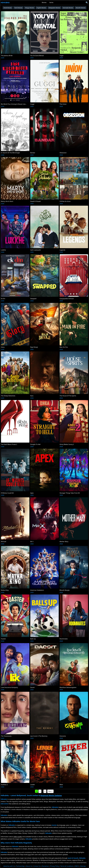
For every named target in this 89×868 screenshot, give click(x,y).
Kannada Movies (68, 8)
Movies (44, 2)
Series (51, 2)
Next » (50, 791)
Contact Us (37, 866)
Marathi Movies (81, 8)
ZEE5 (35, 833)
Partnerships (21, 866)
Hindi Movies (8, 8)
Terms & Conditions (67, 866)
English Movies (41, 8)
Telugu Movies (30, 8)
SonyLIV (42, 833)
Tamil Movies (18, 8)
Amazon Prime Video (15, 833)
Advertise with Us (9, 866)
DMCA (77, 866)
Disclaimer (45, 866)
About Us (29, 866)
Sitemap (83, 866)
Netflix (5, 833)
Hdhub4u (5, 3)
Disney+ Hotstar (27, 833)
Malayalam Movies (54, 8)
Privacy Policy (55, 866)
